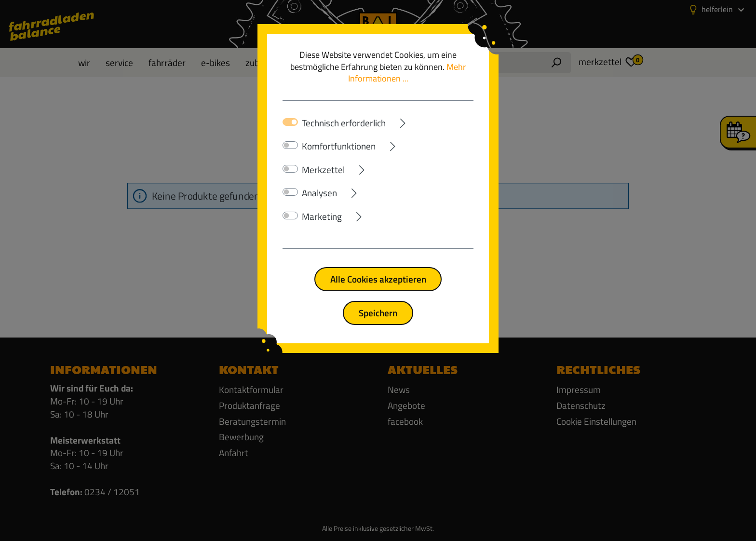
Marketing (322, 216)
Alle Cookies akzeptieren (378, 279)
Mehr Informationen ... (407, 73)
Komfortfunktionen (339, 146)
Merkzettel (323, 170)
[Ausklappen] (430, 121)
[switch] (290, 145)
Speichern (378, 313)
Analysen (319, 193)
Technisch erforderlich (344, 123)
